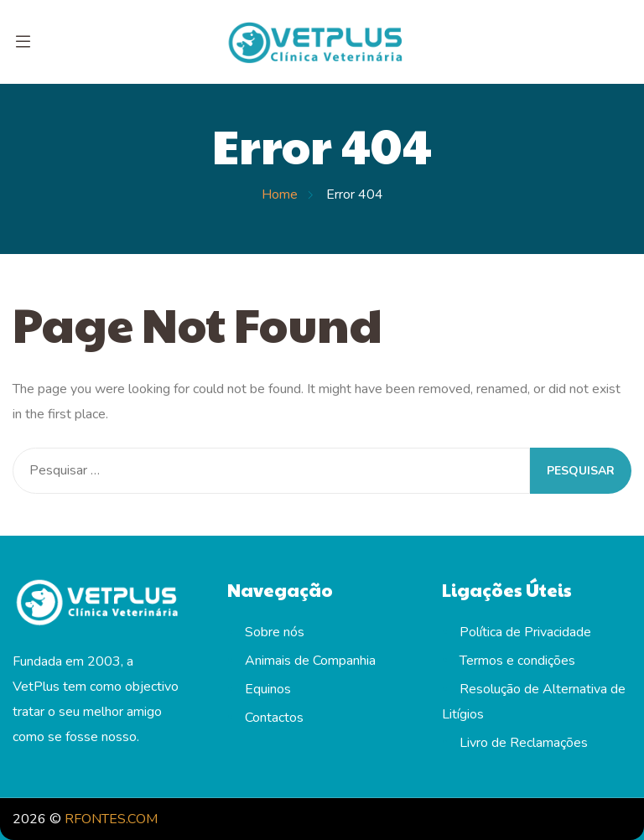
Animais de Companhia (310, 661)
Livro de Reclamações (524, 743)
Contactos (274, 718)
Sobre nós (275, 632)
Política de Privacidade (525, 632)
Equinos (268, 689)
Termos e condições (517, 661)
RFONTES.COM (111, 819)
